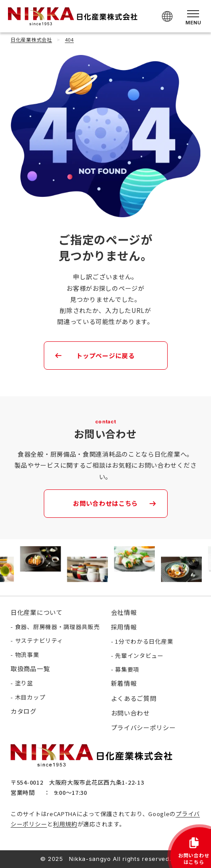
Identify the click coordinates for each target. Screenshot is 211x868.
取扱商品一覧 (30, 669)
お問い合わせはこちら (105, 503)
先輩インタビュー (139, 655)
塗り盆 (24, 683)
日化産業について (37, 612)
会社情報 (124, 612)
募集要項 (127, 669)
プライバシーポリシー (144, 727)
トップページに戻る (105, 356)
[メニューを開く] (193, 16)
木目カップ (30, 697)
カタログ (24, 711)
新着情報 (124, 683)
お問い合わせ (130, 713)
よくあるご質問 (134, 698)
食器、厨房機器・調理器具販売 (58, 627)
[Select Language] (167, 16)
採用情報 (124, 627)
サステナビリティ (39, 640)
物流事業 (27, 655)
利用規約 (65, 824)
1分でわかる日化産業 (144, 641)
